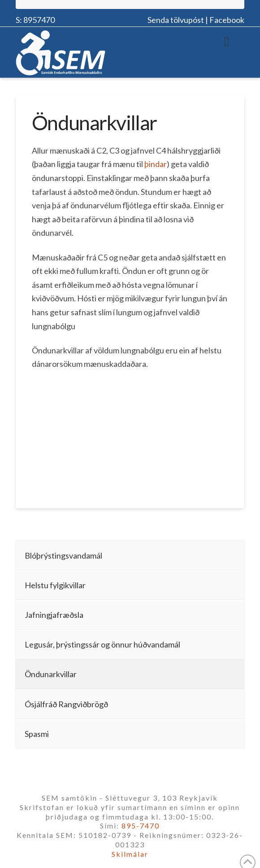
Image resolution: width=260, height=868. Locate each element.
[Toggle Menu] (227, 41)
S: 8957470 (35, 20)
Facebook (227, 20)
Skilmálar (130, 854)
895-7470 (141, 826)
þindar (156, 164)
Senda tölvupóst (176, 20)
